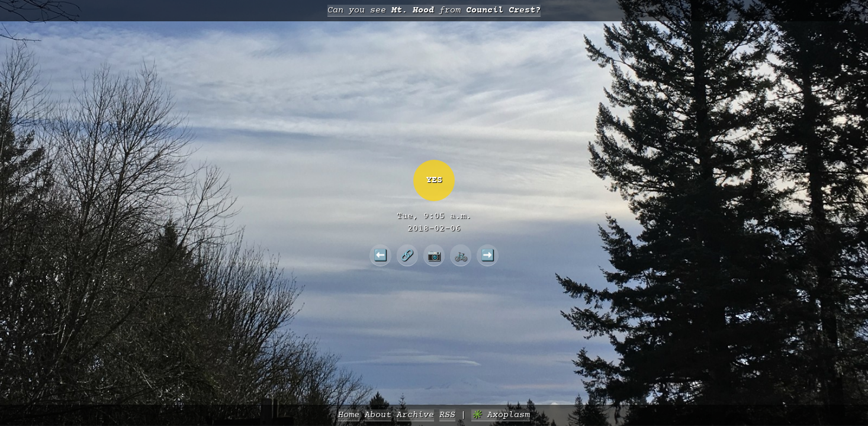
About (378, 415)
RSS (447, 415)
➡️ (488, 255)
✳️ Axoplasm (501, 415)
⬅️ (380, 255)
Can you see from (434, 10)
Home (349, 415)
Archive (415, 415)
